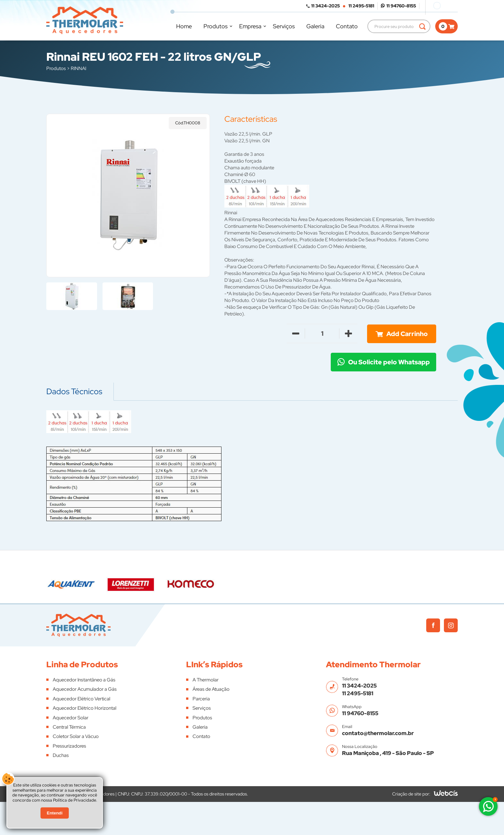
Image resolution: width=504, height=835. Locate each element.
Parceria (201, 699)
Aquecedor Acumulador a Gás (85, 689)
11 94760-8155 (401, 6)
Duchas (61, 755)
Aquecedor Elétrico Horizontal (85, 708)
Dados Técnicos (74, 391)
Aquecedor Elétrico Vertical (81, 699)
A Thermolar (206, 680)
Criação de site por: (411, 794)
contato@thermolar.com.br (378, 733)
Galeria (315, 26)
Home (184, 26)
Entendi (55, 813)
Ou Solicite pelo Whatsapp (389, 362)
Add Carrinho (407, 334)
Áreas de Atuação (211, 689)
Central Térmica (69, 727)
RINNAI (78, 68)
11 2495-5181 (361, 6)
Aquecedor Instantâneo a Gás (84, 680)
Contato (347, 26)
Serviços (284, 26)
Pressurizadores (69, 746)
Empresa (250, 26)
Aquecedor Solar (71, 718)
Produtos (216, 26)
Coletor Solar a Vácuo (76, 736)
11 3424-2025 (325, 6)
